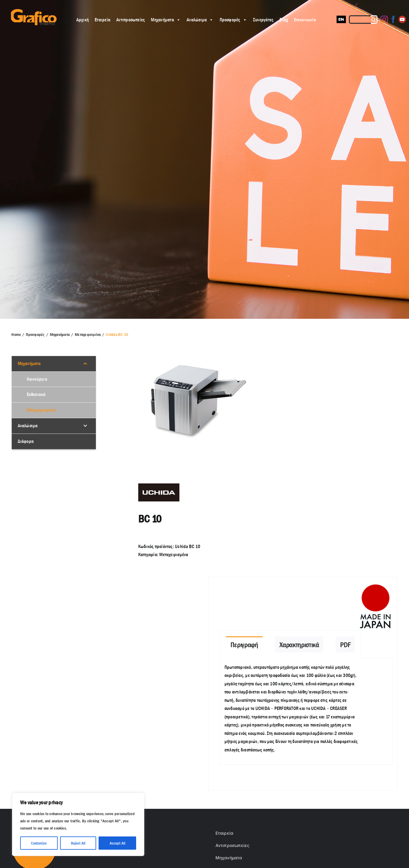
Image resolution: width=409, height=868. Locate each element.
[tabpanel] (306, 712)
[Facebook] (393, 19)
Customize (39, 843)
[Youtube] (402, 19)
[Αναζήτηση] (374, 20)
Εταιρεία (102, 20)
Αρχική (82, 20)
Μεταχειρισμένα (174, 554)
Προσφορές (233, 20)
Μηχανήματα (166, 20)
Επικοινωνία (305, 20)
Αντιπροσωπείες (131, 20)
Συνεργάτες (263, 20)
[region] (78, 824)
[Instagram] (384, 19)
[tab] (244, 644)
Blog (284, 20)
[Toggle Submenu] (85, 364)
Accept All (118, 843)
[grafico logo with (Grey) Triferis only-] (33, 11)
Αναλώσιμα (200, 20)
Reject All (78, 843)
